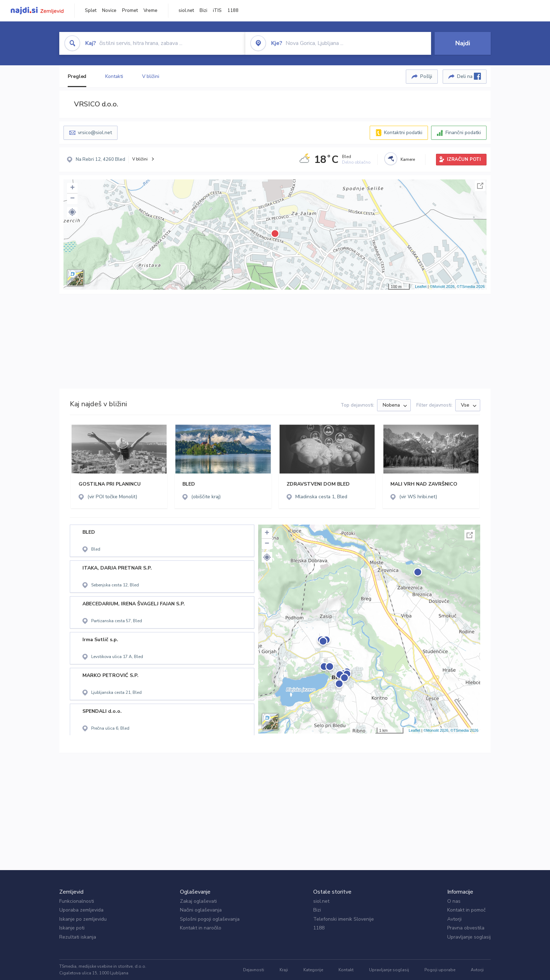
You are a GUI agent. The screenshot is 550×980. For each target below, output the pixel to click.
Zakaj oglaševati (198, 901)
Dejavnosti (254, 970)
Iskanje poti (72, 928)
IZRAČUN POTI (464, 159)
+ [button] (72, 188)
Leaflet (421, 287)
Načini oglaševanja (201, 910)
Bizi (203, 11)
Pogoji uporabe (440, 970)
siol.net (186, 11)
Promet (130, 11)
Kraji (284, 970)
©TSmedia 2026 (471, 287)
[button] (72, 212)
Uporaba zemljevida (81, 910)
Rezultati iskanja (78, 937)
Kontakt (346, 970)
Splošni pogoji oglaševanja (210, 919)
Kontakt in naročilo (201, 928)
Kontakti (114, 76)
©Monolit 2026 (442, 287)
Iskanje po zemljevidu (83, 919)
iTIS (217, 11)
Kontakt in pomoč (466, 910)
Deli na (469, 76)
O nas (454, 901)
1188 (233, 11)
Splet (91, 11)
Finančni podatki (463, 133)
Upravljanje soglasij (469, 937)
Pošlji (426, 76)
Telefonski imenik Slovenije (344, 919)
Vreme (150, 11)
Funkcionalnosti (77, 901)
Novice (109, 11)
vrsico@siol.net (95, 133)
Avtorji (454, 919)
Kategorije (313, 970)
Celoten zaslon (480, 186)
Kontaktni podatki (403, 133)
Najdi (463, 43)
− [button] (72, 199)
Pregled (77, 76)
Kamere (408, 159)
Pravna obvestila (466, 928)
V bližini (151, 76)
